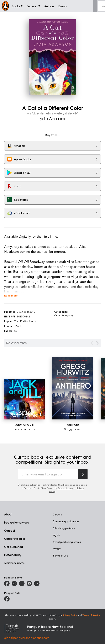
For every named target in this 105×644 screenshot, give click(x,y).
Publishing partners (64, 528)
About (8, 514)
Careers (57, 514)
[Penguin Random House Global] (16, 628)
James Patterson (24, 429)
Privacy (57, 549)
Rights (56, 535)
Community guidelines (66, 521)
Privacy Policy (70, 615)
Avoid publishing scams (67, 542)
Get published (14, 547)
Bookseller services (17, 522)
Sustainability (13, 555)
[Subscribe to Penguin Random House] (83, 474)
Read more (11, 295)
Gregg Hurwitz (73, 429)
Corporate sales (15, 539)
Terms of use (60, 555)
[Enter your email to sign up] (48, 474)
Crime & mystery (64, 315)
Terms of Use (65, 488)
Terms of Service (91, 615)
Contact (10, 530)
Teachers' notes (14, 563)
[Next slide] (98, 343)
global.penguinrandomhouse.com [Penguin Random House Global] (27, 638)
